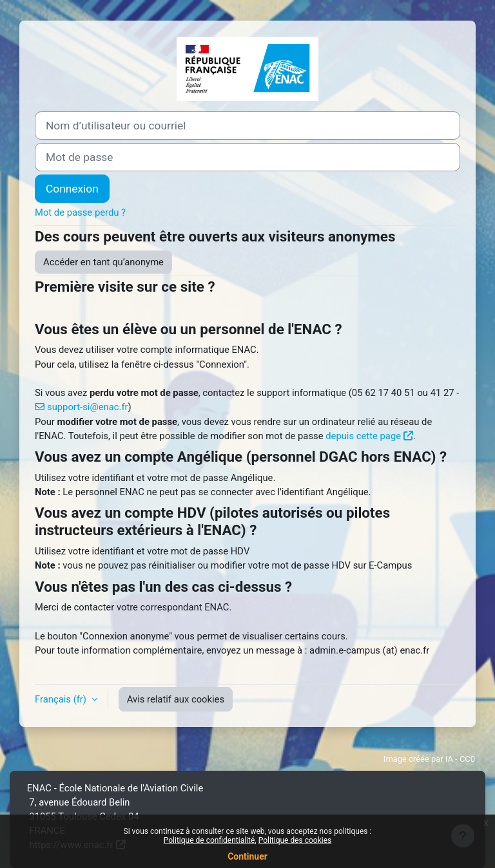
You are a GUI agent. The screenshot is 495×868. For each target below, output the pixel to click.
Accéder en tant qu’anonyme (103, 262)
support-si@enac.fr (88, 407)
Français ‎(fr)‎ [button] (62, 699)
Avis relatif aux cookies (176, 699)
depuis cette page (363, 436)
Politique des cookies (295, 840)
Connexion (72, 189)
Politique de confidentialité (209, 840)
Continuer (247, 856)
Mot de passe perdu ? (80, 212)
